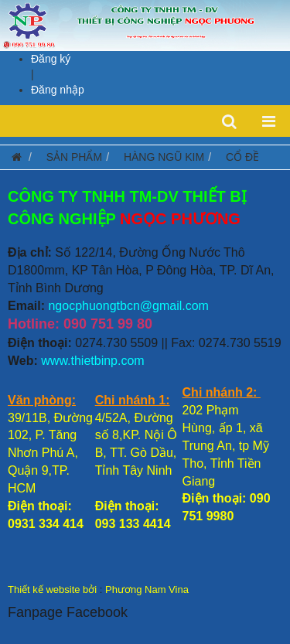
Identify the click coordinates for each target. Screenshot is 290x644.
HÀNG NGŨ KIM (164, 157)
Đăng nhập (58, 90)
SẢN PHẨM (74, 157)
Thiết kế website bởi (52, 589)
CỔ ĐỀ (242, 157)
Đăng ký (51, 59)
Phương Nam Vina (147, 589)
